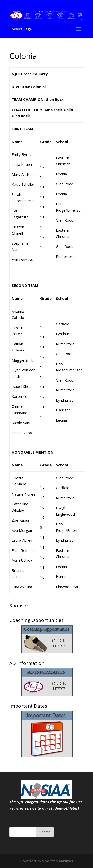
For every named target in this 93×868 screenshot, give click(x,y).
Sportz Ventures (58, 861)
